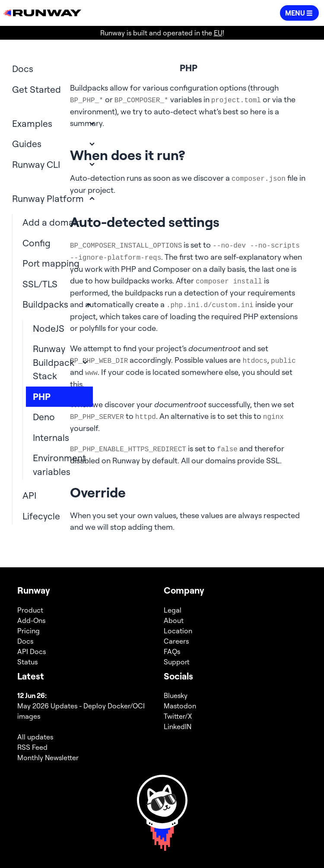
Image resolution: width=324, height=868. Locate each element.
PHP (42, 396)
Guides (27, 144)
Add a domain (52, 222)
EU (218, 33)
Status (27, 662)
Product (30, 610)
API (29, 495)
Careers (176, 641)
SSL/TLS (40, 284)
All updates (35, 737)
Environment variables (59, 465)
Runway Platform (48, 198)
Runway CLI (36, 164)
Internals (51, 437)
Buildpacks (45, 304)
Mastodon (180, 706)
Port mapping (51, 263)
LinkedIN (178, 726)
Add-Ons (31, 620)
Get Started (37, 89)
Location (178, 631)
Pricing (29, 631)
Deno (44, 417)
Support (177, 662)
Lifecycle (41, 516)
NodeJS (49, 328)
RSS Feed (32, 747)
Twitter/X (178, 716)
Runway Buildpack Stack (54, 362)
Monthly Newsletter (48, 758)
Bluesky (176, 695)
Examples (32, 123)
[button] (299, 13)
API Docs (32, 651)
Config (37, 243)
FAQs (172, 651)
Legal (173, 610)
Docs (23, 69)
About (174, 620)
